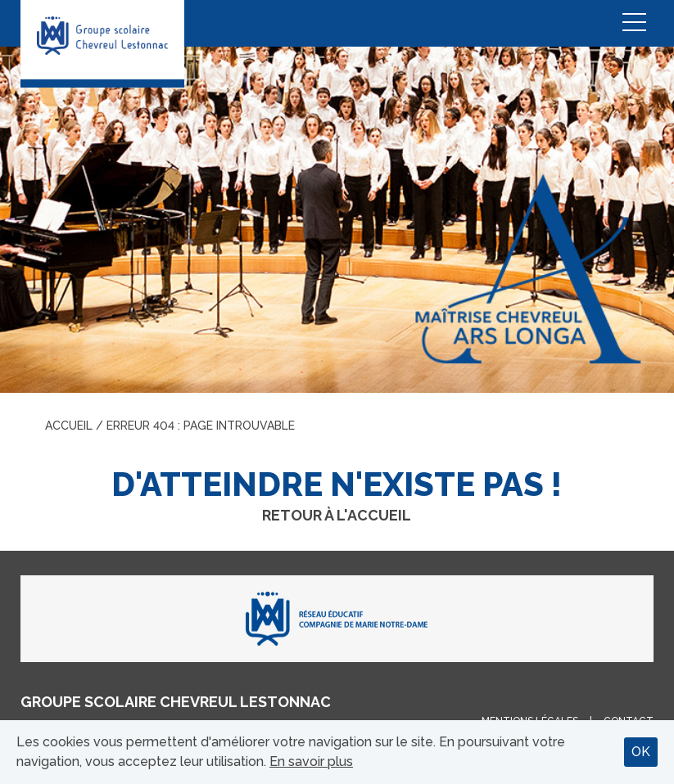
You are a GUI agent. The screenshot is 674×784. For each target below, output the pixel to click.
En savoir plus (311, 761)
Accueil (69, 426)
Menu (634, 23)
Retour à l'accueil (337, 515)
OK (641, 752)
